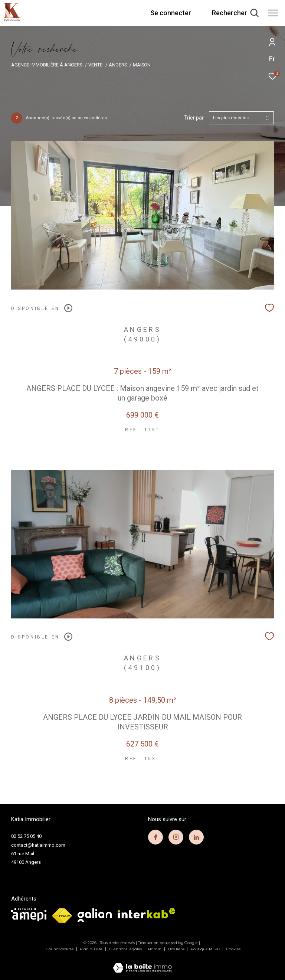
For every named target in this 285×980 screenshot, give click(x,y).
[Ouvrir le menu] (273, 13)
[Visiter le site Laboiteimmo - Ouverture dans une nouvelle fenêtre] (142, 963)
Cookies (233, 949)
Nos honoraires (60, 949)
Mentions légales (126, 949)
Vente (95, 65)
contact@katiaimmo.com (38, 845)
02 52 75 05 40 (26, 836)
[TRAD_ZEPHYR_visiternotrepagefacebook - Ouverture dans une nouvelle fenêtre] (155, 837)
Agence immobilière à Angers (47, 65)
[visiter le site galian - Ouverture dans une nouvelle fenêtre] (95, 915)
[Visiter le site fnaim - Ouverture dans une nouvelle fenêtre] (62, 916)
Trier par (194, 118)
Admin (155, 949)
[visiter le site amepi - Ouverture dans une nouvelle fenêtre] (29, 915)
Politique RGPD (205, 949)
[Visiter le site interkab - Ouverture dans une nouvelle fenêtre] (147, 913)
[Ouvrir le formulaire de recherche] (235, 13)
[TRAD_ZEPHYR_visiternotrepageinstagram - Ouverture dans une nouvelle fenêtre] (176, 837)
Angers (118, 65)
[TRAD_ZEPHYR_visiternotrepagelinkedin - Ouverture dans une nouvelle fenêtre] (196, 837)
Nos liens (177, 949)
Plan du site (92, 949)
